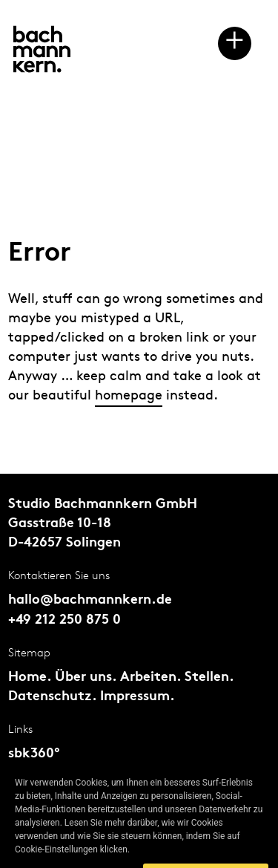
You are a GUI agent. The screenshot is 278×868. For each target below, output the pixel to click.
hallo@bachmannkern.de (90, 600)
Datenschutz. (52, 697)
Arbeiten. (150, 678)
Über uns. (86, 678)
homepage (129, 395)
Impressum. (138, 697)
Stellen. (209, 678)
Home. (30, 678)
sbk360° (34, 754)
